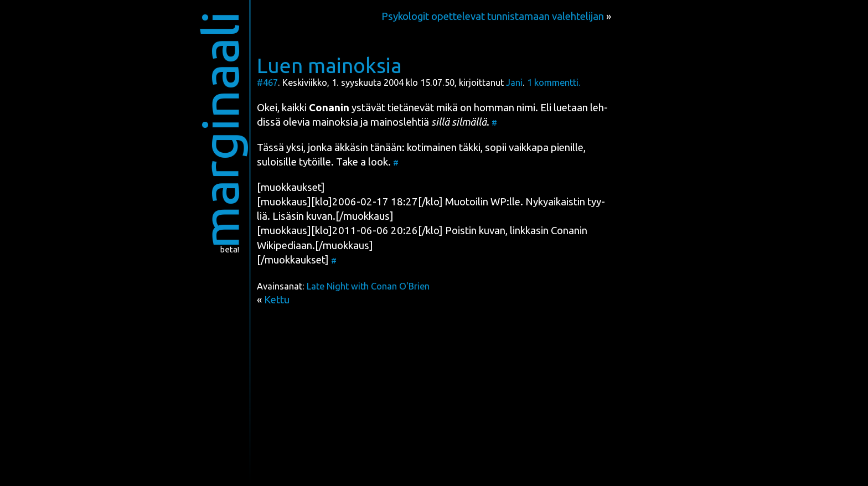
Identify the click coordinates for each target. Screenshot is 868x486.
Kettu (277, 300)
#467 (267, 82)
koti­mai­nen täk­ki (444, 148)
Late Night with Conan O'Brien (368, 286)
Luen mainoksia (329, 65)
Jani (514, 82)
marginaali (220, 130)
